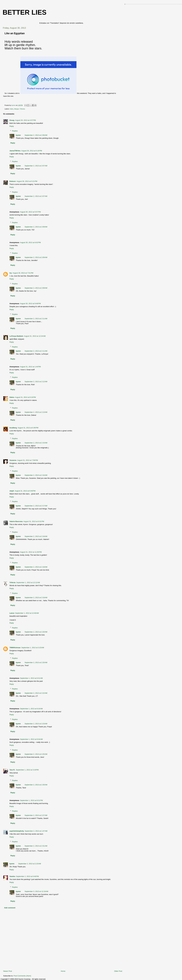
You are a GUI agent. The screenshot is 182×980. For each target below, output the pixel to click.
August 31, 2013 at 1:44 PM (30, 367)
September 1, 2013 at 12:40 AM (27, 613)
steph (12, 491)
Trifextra (22, 109)
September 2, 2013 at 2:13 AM (36, 412)
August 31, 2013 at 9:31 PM (34, 521)
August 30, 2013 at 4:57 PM (26, 120)
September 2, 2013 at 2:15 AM (36, 443)
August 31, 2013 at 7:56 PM (27, 460)
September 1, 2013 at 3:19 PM (27, 770)
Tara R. (12, 770)
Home (63, 971)
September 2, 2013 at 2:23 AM (36, 724)
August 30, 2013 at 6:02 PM (30, 242)
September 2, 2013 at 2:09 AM (36, 227)
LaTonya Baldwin (16, 336)
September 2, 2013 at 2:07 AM (36, 166)
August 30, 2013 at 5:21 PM (27, 181)
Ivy (11, 273)
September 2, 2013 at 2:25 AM (36, 754)
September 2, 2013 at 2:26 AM (36, 785)
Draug (12, 120)
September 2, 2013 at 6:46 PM (27, 876)
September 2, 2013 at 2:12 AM (36, 382)
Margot (17, 109)
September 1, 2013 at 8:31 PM (31, 800)
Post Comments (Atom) (22, 976)
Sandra (12, 876)
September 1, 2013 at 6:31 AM (31, 678)
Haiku (12, 109)
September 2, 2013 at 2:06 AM (36, 135)
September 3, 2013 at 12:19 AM (36, 891)
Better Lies (25, 12)
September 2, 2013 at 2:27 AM (36, 815)
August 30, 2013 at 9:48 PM (30, 304)
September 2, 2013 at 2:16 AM (36, 475)
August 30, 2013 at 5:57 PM (30, 212)
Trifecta (12, 582)
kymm (18, 135)
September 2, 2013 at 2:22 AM (36, 693)
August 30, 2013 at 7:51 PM (23, 273)
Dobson (13, 181)
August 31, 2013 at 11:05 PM (31, 552)
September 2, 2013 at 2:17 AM (36, 506)
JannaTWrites (15, 151)
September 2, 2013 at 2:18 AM (36, 536)
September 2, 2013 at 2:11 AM (36, 319)
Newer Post (8, 971)
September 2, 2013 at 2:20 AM (36, 632)
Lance (12, 613)
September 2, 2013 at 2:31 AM (36, 846)
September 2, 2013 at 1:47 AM (36, 831)
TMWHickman (15, 648)
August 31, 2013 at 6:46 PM (28, 428)
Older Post (118, 971)
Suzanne (13, 460)
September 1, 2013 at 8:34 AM (31, 739)
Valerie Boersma (16, 521)
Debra (12, 397)
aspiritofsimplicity (17, 831)
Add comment (10, 908)
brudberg (13, 428)
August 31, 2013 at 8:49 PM (25, 491)
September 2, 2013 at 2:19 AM (36, 598)
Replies (15, 131)
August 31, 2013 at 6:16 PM (25, 397)
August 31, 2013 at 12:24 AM (35, 336)
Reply (12, 126)
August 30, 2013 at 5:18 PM (32, 151)
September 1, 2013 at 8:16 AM (31, 709)
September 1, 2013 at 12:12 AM (28, 582)
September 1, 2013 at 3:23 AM (33, 648)
